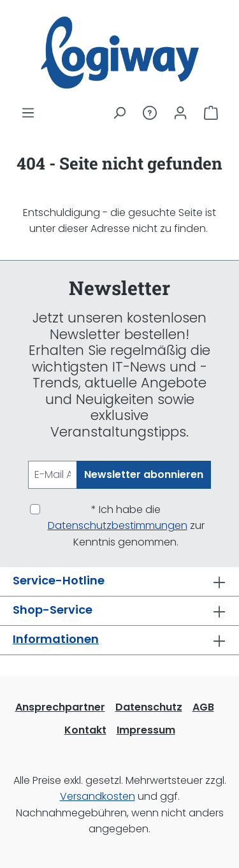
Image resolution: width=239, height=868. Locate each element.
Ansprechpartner (60, 707)
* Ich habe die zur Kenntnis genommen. (126, 526)
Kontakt (85, 730)
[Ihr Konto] (180, 113)
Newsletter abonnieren (144, 474)
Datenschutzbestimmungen (118, 525)
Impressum (146, 730)
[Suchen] (119, 113)
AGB (203, 707)
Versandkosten (98, 796)
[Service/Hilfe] (150, 113)
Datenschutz (149, 707)
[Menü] (28, 113)
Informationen (56, 639)
